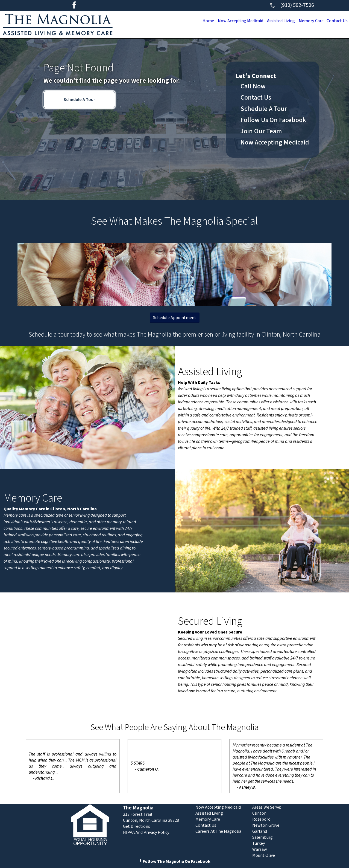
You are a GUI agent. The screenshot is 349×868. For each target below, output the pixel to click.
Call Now (253, 86)
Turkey (259, 843)
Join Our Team (261, 131)
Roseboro (261, 819)
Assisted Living (277, 21)
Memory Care (309, 21)
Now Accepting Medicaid (235, 21)
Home (200, 21)
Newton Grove (266, 825)
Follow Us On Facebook (273, 120)
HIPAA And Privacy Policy (146, 832)
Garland (260, 831)
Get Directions (137, 826)
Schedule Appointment (175, 318)
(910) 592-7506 (292, 5)
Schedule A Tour (79, 100)
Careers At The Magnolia (218, 831)
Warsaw (260, 849)
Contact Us (336, 21)
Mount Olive (264, 855)
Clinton (259, 813)
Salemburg (263, 837)
